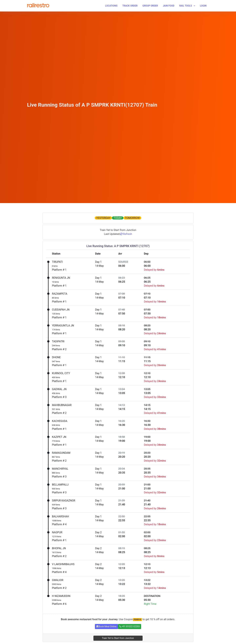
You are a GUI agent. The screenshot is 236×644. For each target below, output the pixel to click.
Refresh (126, 234)
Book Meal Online (106, 626)
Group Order (150, 6)
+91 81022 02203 (130, 626)
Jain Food (169, 6)
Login (203, 6)
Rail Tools (186, 6)
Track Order (130, 6)
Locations (111, 6)
